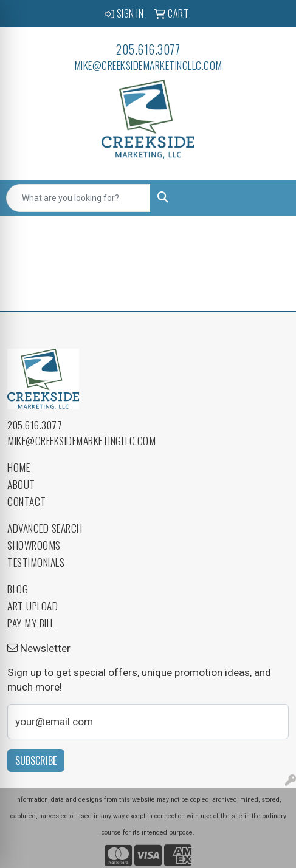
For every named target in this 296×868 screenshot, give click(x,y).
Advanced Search (45, 528)
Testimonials (36, 562)
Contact (27, 501)
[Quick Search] (78, 198)
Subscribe (36, 760)
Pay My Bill (31, 623)
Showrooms (34, 545)
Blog (18, 589)
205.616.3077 (148, 49)
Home (19, 467)
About (21, 484)
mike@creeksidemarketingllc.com (148, 65)
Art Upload (33, 606)
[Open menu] (272, 198)
